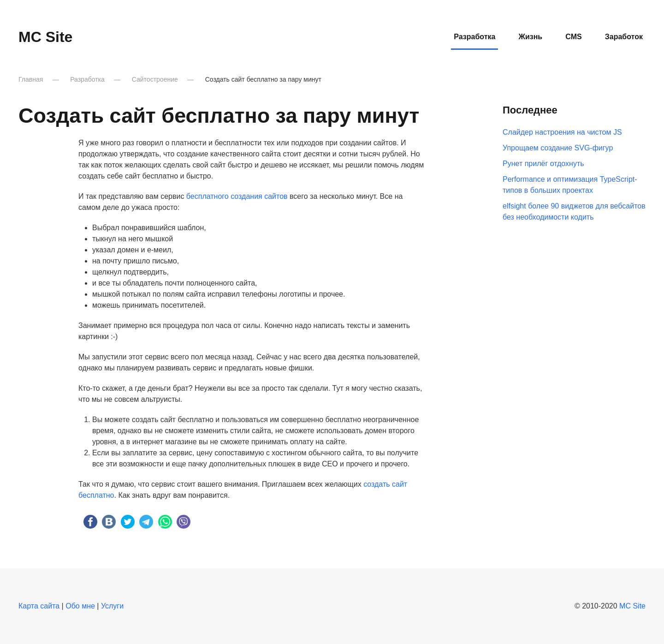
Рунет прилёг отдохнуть (543, 164)
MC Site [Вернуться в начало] (45, 37)
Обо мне (80, 606)
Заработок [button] (624, 37)
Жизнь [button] (530, 37)
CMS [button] (574, 37)
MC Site (632, 606)
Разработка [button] (474, 37)
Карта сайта (39, 606)
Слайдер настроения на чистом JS (562, 132)
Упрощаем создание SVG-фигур (558, 148)
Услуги (112, 606)
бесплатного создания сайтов (237, 196)
